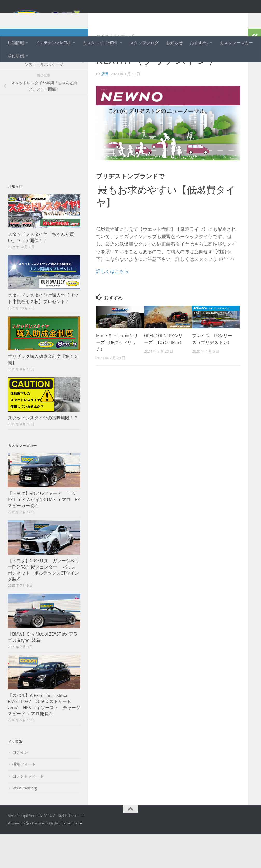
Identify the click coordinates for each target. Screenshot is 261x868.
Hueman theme (71, 857)
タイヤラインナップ (115, 70)
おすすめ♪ (199, 43)
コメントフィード (28, 810)
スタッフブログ (144, 43)
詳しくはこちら (112, 305)
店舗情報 (16, 43)
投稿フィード (24, 798)
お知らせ (174, 43)
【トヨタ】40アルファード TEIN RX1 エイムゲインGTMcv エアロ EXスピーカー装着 (44, 533)
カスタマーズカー (236, 43)
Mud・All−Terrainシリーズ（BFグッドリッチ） (117, 376)
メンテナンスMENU (53, 43)
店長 (105, 108)
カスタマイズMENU (101, 43)
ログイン (20, 786)
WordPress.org (25, 822)
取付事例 (16, 56)
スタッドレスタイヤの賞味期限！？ (43, 452)
